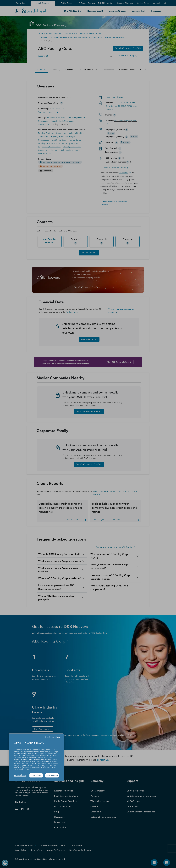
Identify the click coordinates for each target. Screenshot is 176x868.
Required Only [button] (36, 775)
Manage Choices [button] (20, 775)
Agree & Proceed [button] (52, 775)
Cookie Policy (24, 769)
